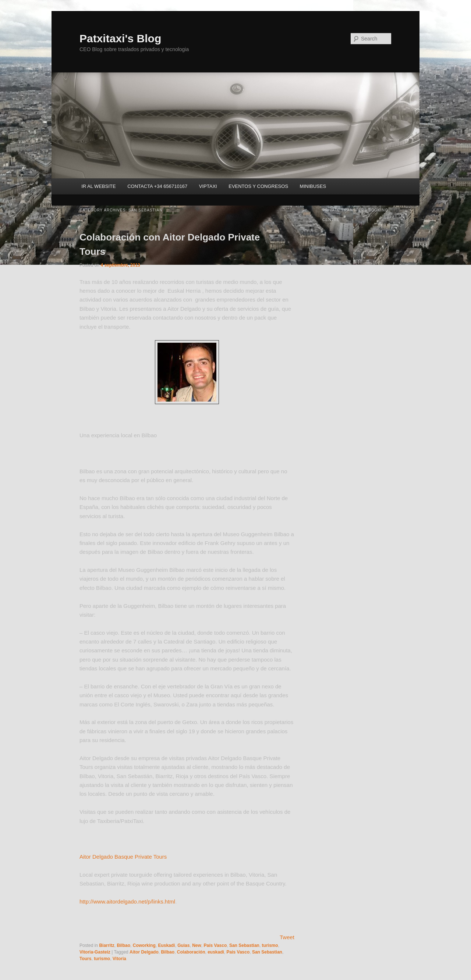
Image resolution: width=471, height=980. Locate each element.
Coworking (144, 945)
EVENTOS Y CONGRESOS (258, 186)
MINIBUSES (313, 186)
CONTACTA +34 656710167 (157, 186)
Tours (85, 959)
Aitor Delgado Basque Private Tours (123, 857)
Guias (183, 945)
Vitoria (119, 959)
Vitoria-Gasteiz (95, 952)
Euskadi (166, 945)
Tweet (287, 937)
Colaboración (191, 952)
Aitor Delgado (144, 952)
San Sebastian (244, 945)
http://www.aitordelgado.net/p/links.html (127, 901)
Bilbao (123, 945)
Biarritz (107, 945)
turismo (270, 945)
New (197, 945)
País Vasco (215, 945)
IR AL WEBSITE (98, 186)
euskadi (216, 952)
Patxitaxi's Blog (120, 38)
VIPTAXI (208, 186)
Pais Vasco (238, 952)
